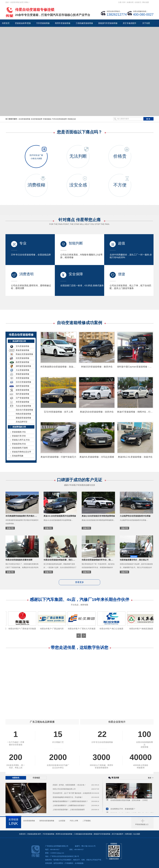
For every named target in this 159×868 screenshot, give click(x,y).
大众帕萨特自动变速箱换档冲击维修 (135, 516)
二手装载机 (87, 821)
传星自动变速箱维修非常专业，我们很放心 (100, 560)
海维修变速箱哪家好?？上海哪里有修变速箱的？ (70, 801)
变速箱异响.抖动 (19, 444)
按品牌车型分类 (19, 341)
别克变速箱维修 (22, 358)
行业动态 (36, 778)
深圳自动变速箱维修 (47, 821)
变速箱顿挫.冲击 (19, 432)
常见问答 (115, 778)
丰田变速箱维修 (22, 378)
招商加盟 (128, 834)
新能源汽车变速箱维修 (102, 834)
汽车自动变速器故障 (59, 119)
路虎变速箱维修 (22, 362)
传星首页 (22, 834)
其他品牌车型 (22, 422)
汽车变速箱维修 (48, 834)
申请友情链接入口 (142, 824)
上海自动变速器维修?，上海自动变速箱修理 (69, 810)
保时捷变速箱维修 (23, 366)
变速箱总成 (72, 119)
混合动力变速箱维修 (24, 410)
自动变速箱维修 (24, 119)
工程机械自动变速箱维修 (83, 834)
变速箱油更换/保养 (34, 834)
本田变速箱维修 (22, 402)
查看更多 (79, 582)
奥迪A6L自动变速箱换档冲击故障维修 (60, 516)
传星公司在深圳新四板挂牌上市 (64, 789)
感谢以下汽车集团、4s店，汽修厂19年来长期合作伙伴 (79, 602)
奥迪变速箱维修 (22, 350)
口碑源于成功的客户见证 (79, 482)
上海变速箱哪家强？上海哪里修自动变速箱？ (69, 805)
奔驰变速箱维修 (22, 374)
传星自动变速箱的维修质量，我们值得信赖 (62, 560)
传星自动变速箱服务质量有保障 (19, 560)
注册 (120, 2)
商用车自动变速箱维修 (64, 834)
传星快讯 (16, 778)
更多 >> (151, 778)
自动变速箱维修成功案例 (79, 323)
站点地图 (137, 834)
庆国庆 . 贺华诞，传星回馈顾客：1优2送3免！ (69, 785)
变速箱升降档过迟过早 (22, 452)
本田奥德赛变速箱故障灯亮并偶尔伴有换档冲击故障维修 (29, 516)
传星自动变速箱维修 (21, 335)
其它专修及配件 (118, 834)
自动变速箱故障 (37, 119)
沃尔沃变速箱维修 (23, 382)
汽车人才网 (74, 821)
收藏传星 (130, 2)
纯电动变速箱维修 (23, 414)
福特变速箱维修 (22, 386)
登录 (124, 2)
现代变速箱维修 (22, 394)
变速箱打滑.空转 (19, 436)
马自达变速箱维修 (23, 406)
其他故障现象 (18, 456)
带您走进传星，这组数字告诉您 (79, 647)
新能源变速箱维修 (23, 418)
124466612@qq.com (57, 853)
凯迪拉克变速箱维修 (24, 354)
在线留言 (138, 2)
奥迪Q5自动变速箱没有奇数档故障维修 (98, 516)
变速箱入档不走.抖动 (21, 440)
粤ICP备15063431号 (88, 846)
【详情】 (145, 801)
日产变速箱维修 (22, 398)
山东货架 (62, 821)
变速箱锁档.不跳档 (20, 448)
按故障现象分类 (19, 427)
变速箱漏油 (47, 119)
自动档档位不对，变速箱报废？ (123, 810)
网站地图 (146, 2)
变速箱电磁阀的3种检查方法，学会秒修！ (68, 797)
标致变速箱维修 (22, 390)
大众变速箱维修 (22, 370)
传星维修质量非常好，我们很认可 (134, 560)
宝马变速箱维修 (22, 346)
